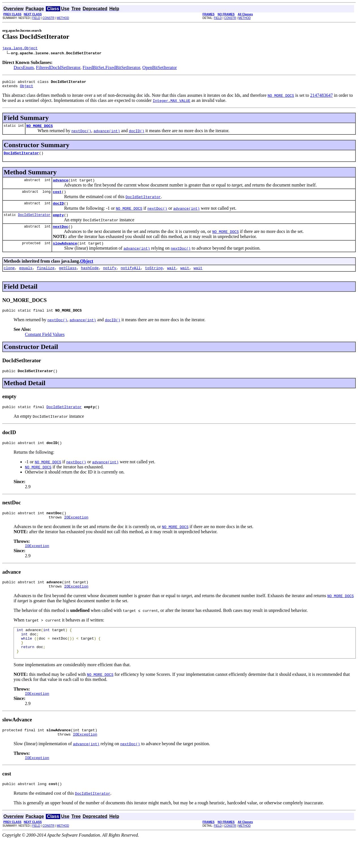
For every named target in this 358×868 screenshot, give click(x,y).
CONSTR (48, 18)
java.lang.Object (20, 49)
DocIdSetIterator (21, 157)
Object (26, 88)
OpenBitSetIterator (160, 68)
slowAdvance (65, 252)
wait (171, 278)
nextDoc (61, 235)
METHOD (63, 18)
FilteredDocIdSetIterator (58, 68)
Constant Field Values (45, 345)
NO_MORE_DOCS (40, 129)
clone (9, 278)
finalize (46, 278)
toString (154, 278)
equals (26, 278)
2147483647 (321, 98)
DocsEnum (24, 68)
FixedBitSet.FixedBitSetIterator (111, 68)
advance (61, 185)
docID (58, 210)
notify (110, 278)
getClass (68, 278)
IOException (76, 532)
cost (57, 198)
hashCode (90, 278)
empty (58, 222)
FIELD (36, 18)
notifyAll (131, 278)
